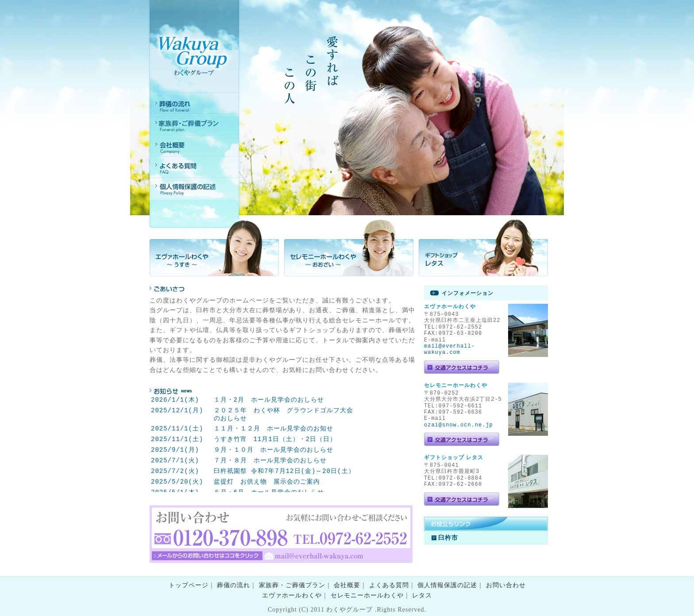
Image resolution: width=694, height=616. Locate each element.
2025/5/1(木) (175, 492)
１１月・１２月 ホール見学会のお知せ (273, 428)
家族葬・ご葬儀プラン (292, 585)
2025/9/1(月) (175, 450)
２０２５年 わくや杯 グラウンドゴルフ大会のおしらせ (283, 414)
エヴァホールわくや (292, 595)
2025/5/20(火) (177, 482)
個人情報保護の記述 (447, 585)
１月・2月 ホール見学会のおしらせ (268, 400)
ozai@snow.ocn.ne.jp (459, 425)
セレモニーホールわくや (367, 595)
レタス (422, 595)
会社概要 (347, 585)
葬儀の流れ (233, 585)
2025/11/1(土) (177, 428)
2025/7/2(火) (175, 471)
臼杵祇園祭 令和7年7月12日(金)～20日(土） (284, 471)
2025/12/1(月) (177, 410)
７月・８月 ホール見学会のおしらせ (270, 460)
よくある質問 (389, 585)
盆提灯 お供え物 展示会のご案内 (266, 482)
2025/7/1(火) (175, 460)
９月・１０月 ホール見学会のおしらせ (273, 450)
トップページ (189, 585)
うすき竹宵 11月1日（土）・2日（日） (275, 439)
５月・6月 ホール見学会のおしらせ (268, 492)
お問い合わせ (506, 585)
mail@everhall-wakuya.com (449, 349)
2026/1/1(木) (175, 400)
